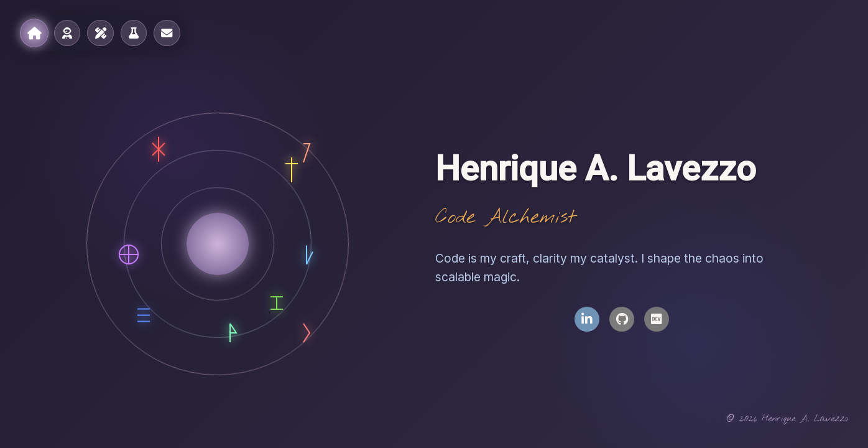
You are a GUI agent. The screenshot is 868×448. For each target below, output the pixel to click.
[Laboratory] (133, 33)
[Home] (34, 33)
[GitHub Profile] (622, 319)
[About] (67, 33)
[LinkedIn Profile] (587, 319)
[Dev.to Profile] (657, 319)
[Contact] (166, 33)
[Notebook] (100, 33)
